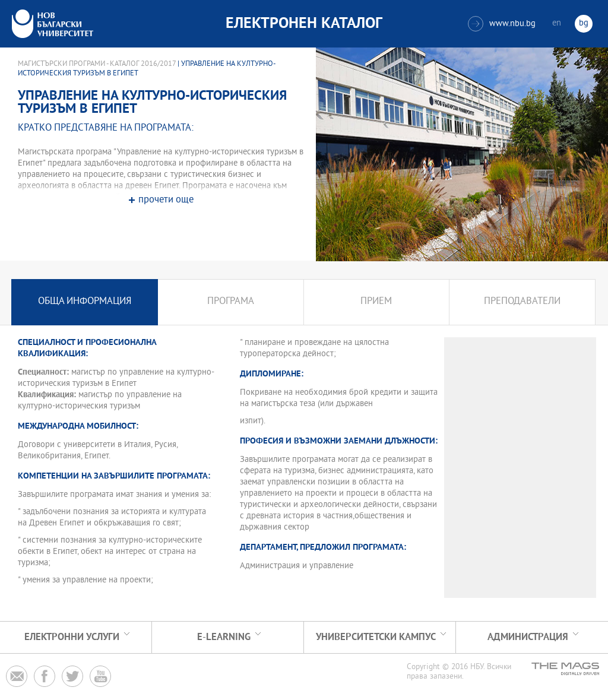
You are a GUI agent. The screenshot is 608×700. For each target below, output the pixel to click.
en (557, 23)
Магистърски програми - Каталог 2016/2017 (97, 64)
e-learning (224, 637)
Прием (376, 302)
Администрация (528, 637)
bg (584, 23)
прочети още (166, 200)
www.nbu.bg (502, 24)
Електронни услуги (72, 637)
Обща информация (85, 302)
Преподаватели (522, 302)
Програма (231, 302)
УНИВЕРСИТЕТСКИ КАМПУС (376, 637)
